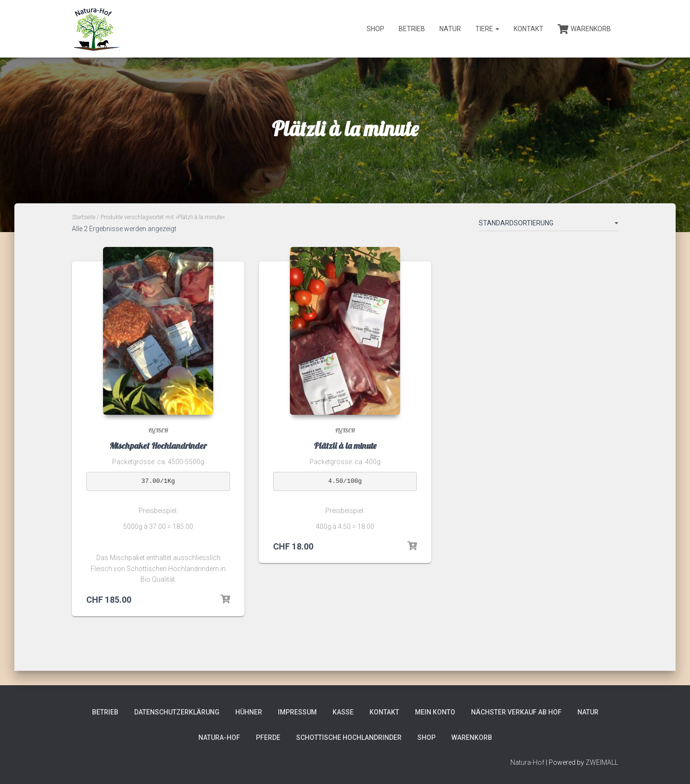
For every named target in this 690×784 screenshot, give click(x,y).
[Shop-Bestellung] (548, 225)
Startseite (84, 217)
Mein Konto (435, 712)
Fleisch (158, 430)
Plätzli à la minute (345, 446)
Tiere (487, 29)
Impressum (297, 712)
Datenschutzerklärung (177, 712)
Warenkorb (584, 29)
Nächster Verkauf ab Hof (516, 712)
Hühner (249, 712)
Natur (450, 29)
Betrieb (412, 29)
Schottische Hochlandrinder (349, 737)
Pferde (268, 737)
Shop (375, 29)
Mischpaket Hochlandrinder (158, 446)
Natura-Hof (219, 737)
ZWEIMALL (602, 762)
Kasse (343, 712)
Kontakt (529, 29)
